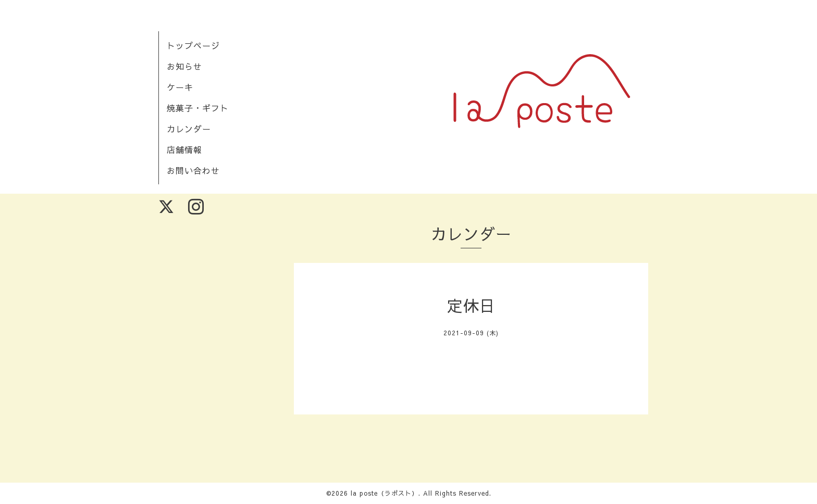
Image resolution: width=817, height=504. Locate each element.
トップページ (193, 45)
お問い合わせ (193, 170)
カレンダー (189, 129)
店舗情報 (184, 149)
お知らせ (184, 66)
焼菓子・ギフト (198, 108)
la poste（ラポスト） (385, 493)
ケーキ (180, 87)
